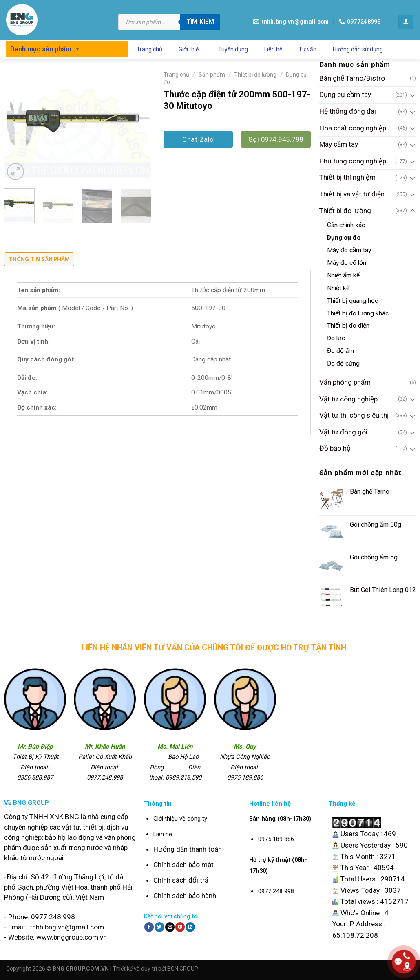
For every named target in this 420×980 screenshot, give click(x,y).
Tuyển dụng (233, 49)
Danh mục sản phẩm (45, 49)
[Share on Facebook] (149, 927)
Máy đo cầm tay (349, 250)
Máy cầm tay (339, 144)
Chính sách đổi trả (181, 880)
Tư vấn (307, 49)
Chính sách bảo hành (185, 896)
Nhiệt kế (338, 288)
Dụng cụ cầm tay (345, 95)
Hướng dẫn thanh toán (188, 849)
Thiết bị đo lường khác (358, 313)
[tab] (39, 261)
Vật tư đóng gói (343, 432)
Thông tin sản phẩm (39, 259)
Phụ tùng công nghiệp (353, 161)
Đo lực (336, 338)
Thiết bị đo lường (345, 211)
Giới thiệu (190, 49)
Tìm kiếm (200, 22)
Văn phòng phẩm (345, 382)
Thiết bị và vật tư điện (352, 194)
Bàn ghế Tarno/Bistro (352, 78)
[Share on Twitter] (159, 927)
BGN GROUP (183, 969)
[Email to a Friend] (170, 927)
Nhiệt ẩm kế (343, 275)
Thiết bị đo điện (348, 326)
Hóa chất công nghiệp (353, 128)
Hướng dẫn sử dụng (358, 49)
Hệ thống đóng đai (348, 111)
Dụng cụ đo (344, 238)
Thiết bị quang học (353, 301)
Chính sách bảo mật (183, 865)
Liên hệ (273, 49)
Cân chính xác (346, 225)
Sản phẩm (212, 75)
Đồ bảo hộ (335, 448)
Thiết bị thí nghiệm (347, 177)
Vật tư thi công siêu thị (354, 415)
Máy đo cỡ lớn (347, 263)
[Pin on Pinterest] (180, 927)
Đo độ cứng (343, 363)
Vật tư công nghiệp (348, 399)
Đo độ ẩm (340, 351)
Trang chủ (149, 49)
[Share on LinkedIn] (190, 927)
